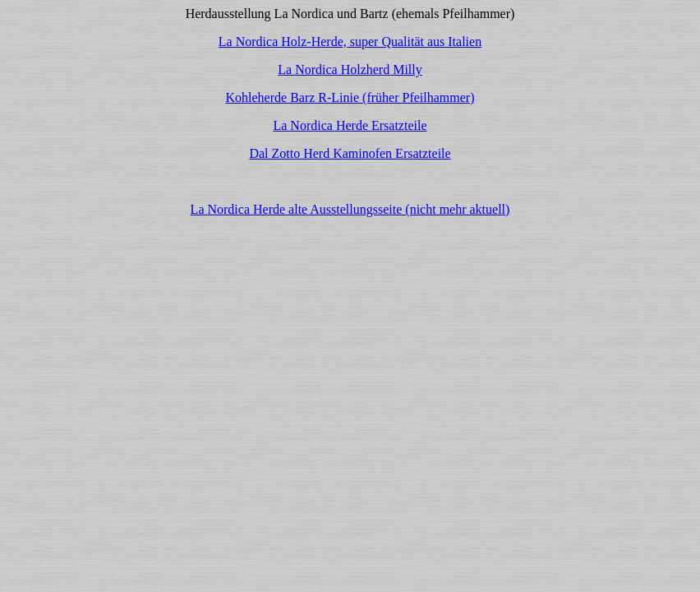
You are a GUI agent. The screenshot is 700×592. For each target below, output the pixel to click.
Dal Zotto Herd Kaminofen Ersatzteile (350, 153)
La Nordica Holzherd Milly (350, 69)
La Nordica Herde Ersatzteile (350, 125)
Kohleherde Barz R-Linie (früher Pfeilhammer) (350, 97)
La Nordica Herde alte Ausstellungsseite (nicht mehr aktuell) (350, 209)
